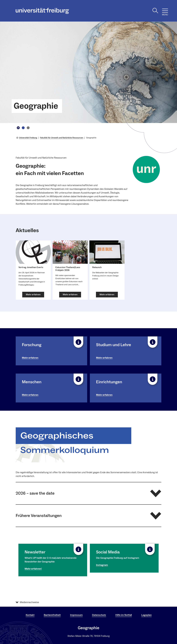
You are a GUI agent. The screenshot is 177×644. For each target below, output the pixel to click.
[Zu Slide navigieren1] (23, 128)
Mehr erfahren (30, 358)
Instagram (102, 565)
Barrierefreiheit (52, 615)
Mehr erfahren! (33, 569)
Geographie (36, 106)
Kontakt (30, 615)
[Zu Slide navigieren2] (28, 128)
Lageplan (146, 615)
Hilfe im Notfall (124, 615)
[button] (88, 493)
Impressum (76, 615)
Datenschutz (99, 615)
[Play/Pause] (18, 128)
